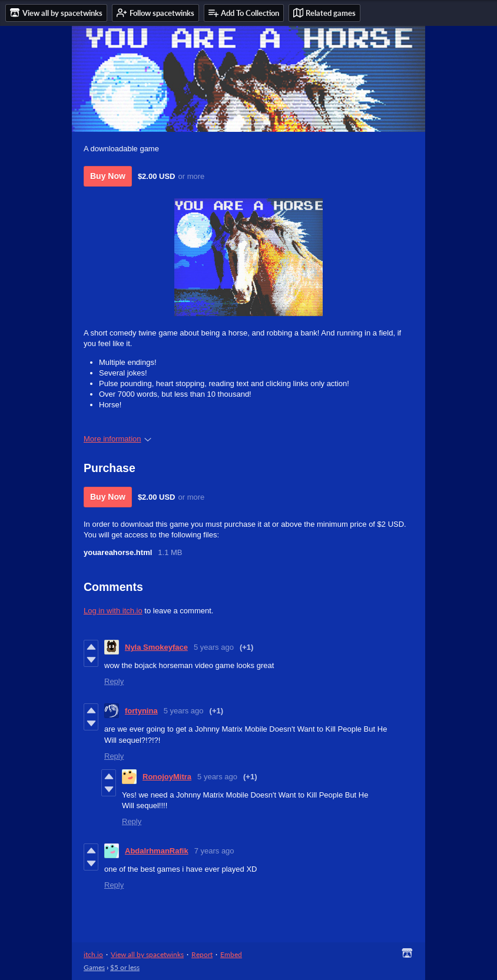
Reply (114, 681)
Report (202, 954)
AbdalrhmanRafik (157, 851)
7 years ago (214, 851)
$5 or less (125, 967)
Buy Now (108, 176)
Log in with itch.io (113, 611)
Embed (231, 954)
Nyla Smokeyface (156, 647)
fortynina (141, 711)
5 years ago (214, 647)
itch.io (93, 954)
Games (94, 967)
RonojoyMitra (167, 777)
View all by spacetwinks (147, 954)
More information (117, 439)
